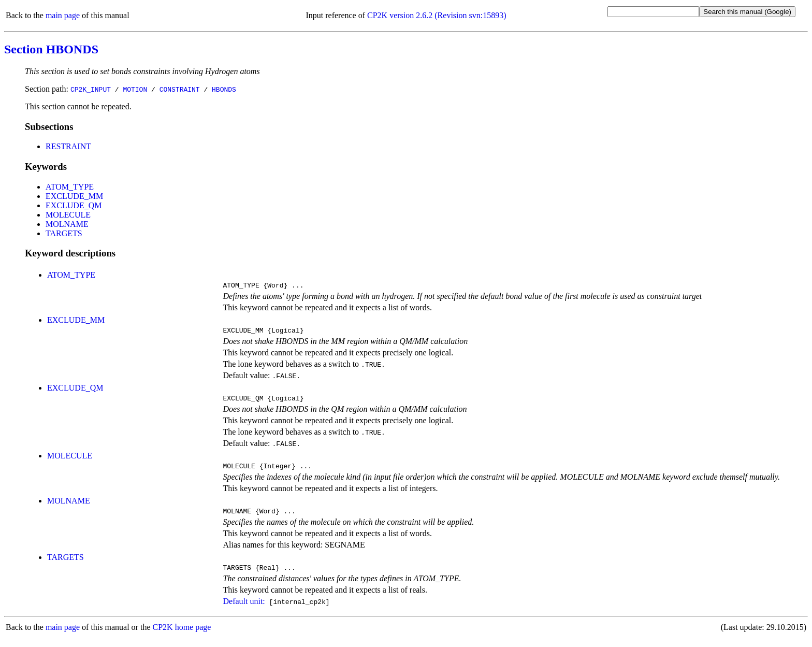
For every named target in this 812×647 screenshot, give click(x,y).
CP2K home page (182, 636)
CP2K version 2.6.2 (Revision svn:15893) (437, 15)
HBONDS (224, 89)
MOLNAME (67, 224)
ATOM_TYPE (70, 187)
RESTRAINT (68, 146)
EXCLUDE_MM (74, 196)
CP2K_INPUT (91, 89)
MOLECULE (68, 215)
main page (63, 15)
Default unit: (244, 610)
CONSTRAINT (180, 89)
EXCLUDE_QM (74, 205)
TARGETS (64, 233)
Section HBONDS (51, 49)
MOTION (135, 89)
